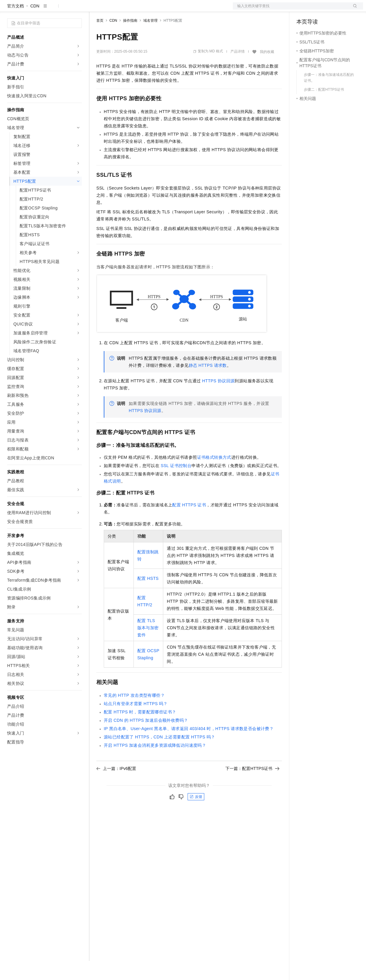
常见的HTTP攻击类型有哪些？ (134, 714)
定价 (128, 10)
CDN (35, 25)
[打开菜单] (10, 10)
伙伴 (161, 10)
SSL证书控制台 (176, 485)
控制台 (317, 10)
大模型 (61, 10)
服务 (175, 10)
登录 (353, 10)
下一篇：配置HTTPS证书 (252, 788)
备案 (303, 10)
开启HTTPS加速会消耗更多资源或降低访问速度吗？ (155, 764)
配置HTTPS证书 (189, 524)
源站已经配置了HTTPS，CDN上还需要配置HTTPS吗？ (160, 756)
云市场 (145, 10)
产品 (77, 10)
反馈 (196, 816)
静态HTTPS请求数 (208, 384)
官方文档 (15, 25)
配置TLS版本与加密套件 (148, 647)
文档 (290, 10)
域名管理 (150, 40)
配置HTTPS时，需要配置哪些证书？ (140, 731)
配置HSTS (148, 597)
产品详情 (238, 71)
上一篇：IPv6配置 (116, 788)
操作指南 (130, 40)
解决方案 (96, 10)
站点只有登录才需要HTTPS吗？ (136, 723)
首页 (100, 40)
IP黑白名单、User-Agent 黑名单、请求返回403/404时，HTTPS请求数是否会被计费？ (189, 748)
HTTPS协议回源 (219, 400)
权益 (114, 10)
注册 (332, 10)
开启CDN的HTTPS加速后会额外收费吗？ (146, 739)
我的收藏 (267, 71)
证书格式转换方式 (214, 476)
